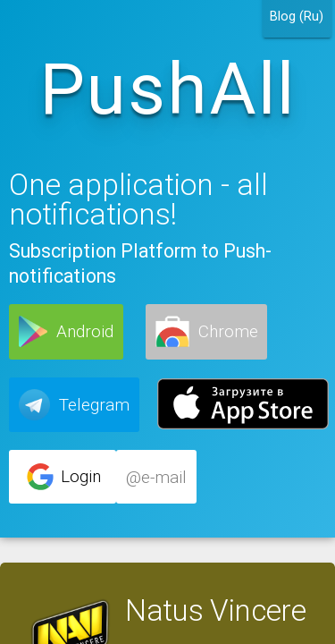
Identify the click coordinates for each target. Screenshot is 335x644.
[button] (66, 332)
